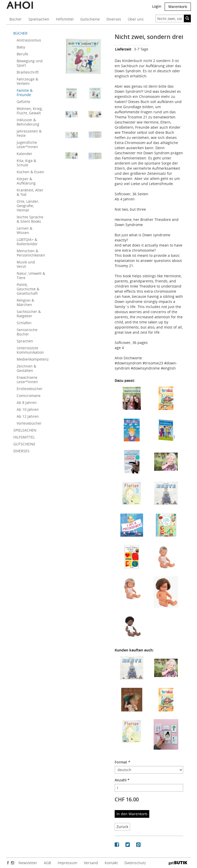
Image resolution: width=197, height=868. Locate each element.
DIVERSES (21, 451)
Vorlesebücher (29, 423)
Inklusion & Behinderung (28, 122)
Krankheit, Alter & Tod (30, 192)
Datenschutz (135, 863)
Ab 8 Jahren (27, 402)
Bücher (16, 19)
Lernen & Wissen (24, 230)
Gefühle (23, 102)
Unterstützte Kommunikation (30, 350)
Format (122, 762)
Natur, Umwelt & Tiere (31, 275)
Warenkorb (178, 7)
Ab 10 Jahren (28, 409)
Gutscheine (90, 19)
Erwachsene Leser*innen (27, 380)
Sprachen (25, 341)
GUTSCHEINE (24, 444)
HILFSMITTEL (24, 437)
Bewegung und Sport (30, 63)
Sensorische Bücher (27, 332)
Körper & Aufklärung (26, 181)
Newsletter (28, 863)
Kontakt (111, 863)
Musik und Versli (26, 264)
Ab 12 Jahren (28, 416)
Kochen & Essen (30, 172)
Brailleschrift (28, 72)
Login (157, 6)
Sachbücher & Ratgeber (29, 314)
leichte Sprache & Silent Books (30, 219)
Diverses (114, 19)
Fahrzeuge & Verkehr (27, 81)
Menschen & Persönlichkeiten (31, 253)
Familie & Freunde (25, 93)
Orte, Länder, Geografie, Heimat (28, 206)
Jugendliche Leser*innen (27, 145)
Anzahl (122, 780)
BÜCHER (20, 33)
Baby (21, 47)
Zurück (122, 827)
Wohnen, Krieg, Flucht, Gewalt (30, 111)
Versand (91, 863)
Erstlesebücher (30, 389)
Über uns (136, 19)
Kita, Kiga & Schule (26, 163)
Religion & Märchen (25, 302)
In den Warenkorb (132, 814)
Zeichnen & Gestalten (26, 368)
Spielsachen (39, 19)
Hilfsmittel (65, 19)
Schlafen (24, 323)
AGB (47, 863)
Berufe (22, 54)
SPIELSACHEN (25, 430)
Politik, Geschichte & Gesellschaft (28, 289)
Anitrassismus (29, 40)
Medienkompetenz (33, 359)
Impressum (67, 863)
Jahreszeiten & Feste (29, 133)
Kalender (24, 154)
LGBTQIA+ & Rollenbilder (27, 242)
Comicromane (29, 396)
